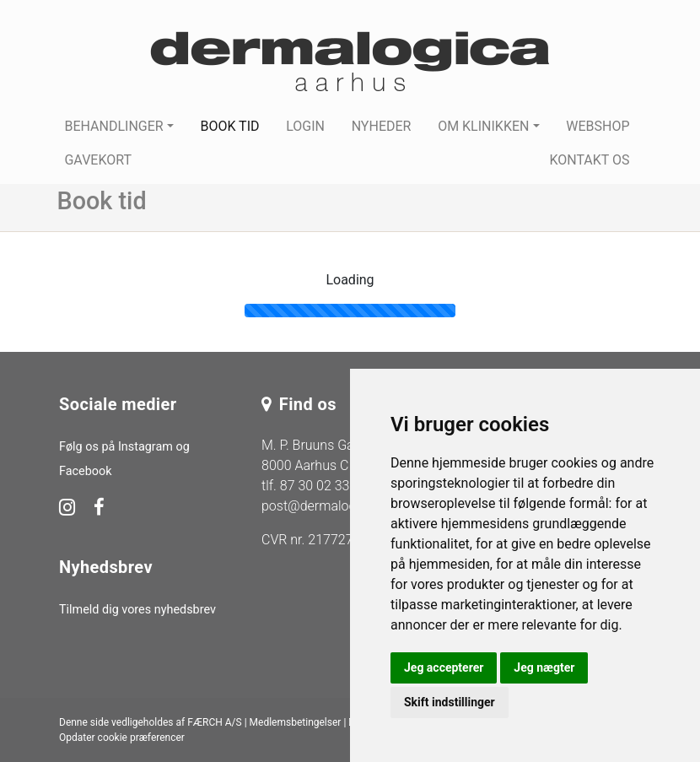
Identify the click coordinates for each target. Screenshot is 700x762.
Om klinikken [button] (483, 126)
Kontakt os (589, 160)
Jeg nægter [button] (544, 667)
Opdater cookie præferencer (122, 738)
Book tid (229, 126)
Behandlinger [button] (113, 126)
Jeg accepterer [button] (444, 667)
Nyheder (382, 126)
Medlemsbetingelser (296, 722)
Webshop (598, 126)
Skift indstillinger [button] (450, 702)
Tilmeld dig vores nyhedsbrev (137, 610)
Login (305, 126)
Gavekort (98, 160)
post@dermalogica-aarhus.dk (348, 506)
